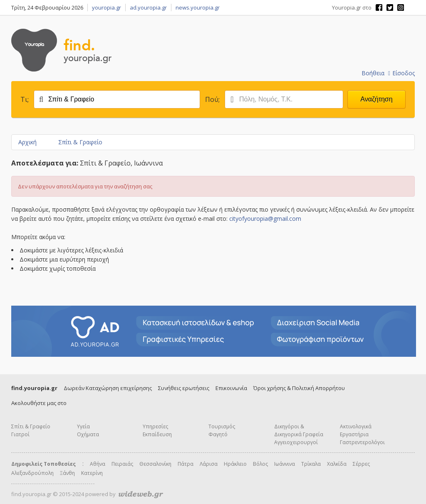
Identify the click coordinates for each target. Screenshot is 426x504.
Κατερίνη (92, 473)
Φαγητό (218, 434)
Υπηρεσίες (155, 426)
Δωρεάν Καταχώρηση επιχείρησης (108, 388)
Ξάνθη (67, 473)
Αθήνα (98, 464)
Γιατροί (20, 434)
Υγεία (83, 426)
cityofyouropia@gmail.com (265, 219)
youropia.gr (106, 7)
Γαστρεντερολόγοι (362, 442)
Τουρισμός (222, 426)
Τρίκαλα (311, 464)
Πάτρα (186, 464)
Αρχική (27, 142)
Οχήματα (88, 434)
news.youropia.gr (198, 7)
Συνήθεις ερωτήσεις (184, 388)
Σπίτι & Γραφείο (80, 142)
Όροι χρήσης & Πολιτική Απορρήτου (299, 388)
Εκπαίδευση (157, 434)
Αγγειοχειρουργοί (296, 442)
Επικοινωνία (231, 388)
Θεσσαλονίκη (155, 464)
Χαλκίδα (337, 464)
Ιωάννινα (285, 464)
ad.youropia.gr (148, 7)
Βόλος (260, 464)
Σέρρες (361, 464)
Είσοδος (401, 73)
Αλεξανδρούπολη (32, 473)
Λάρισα (209, 464)
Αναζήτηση (376, 99)
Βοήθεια (373, 73)
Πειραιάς (122, 464)
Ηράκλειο (235, 464)
